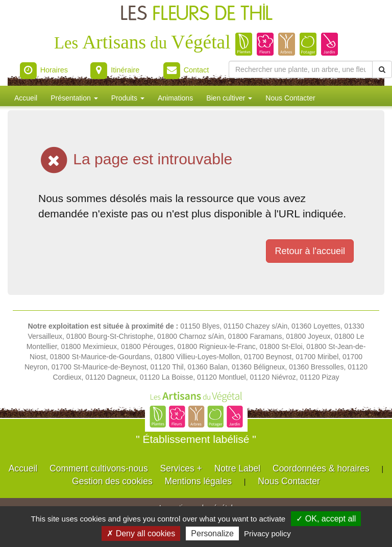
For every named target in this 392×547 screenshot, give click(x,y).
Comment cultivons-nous (99, 468)
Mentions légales (198, 481)
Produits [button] (128, 98)
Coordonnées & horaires (321, 468)
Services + (181, 468)
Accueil (26, 98)
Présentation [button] (74, 98)
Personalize (212, 533)
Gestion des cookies (112, 481)
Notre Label (237, 468)
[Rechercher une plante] (301, 69)
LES (196, 14)
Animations (175, 98)
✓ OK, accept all (326, 519)
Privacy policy (267, 533)
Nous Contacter (290, 98)
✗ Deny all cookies (141, 533)
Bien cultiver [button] (229, 98)
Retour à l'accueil (310, 251)
